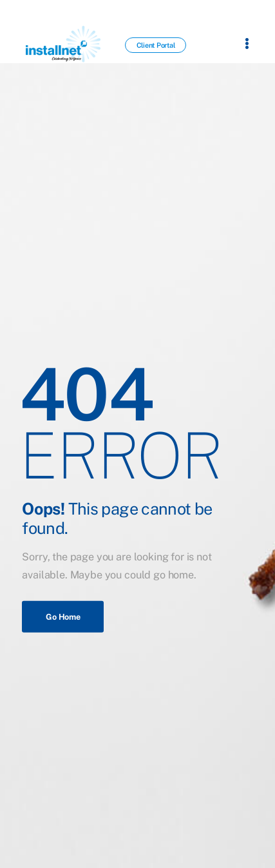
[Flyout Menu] (247, 43)
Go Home (63, 616)
